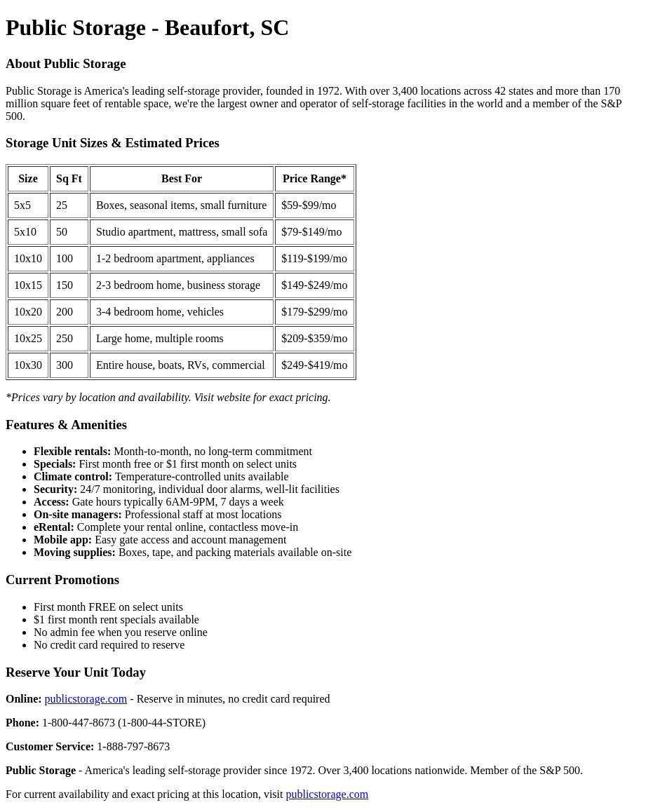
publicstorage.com (86, 699)
